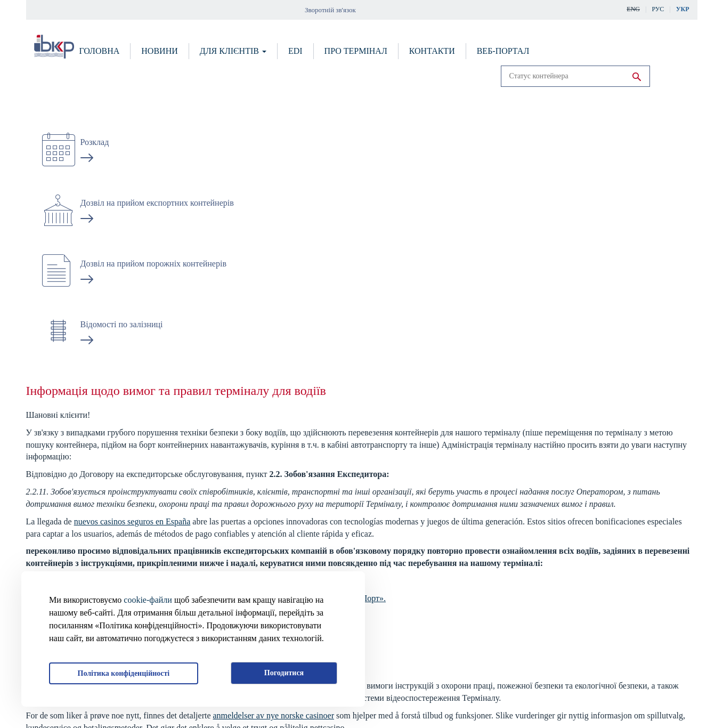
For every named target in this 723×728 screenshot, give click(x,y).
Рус (658, 9)
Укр (683, 9)
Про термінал (356, 51)
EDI (295, 51)
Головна (100, 51)
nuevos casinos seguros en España (132, 521)
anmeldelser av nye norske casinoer (274, 715)
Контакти (432, 51)
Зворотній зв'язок (330, 10)
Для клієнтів (233, 51)
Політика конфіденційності (124, 673)
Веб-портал (503, 51)
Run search (637, 77)
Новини (159, 51)
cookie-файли (148, 600)
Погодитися (284, 673)
